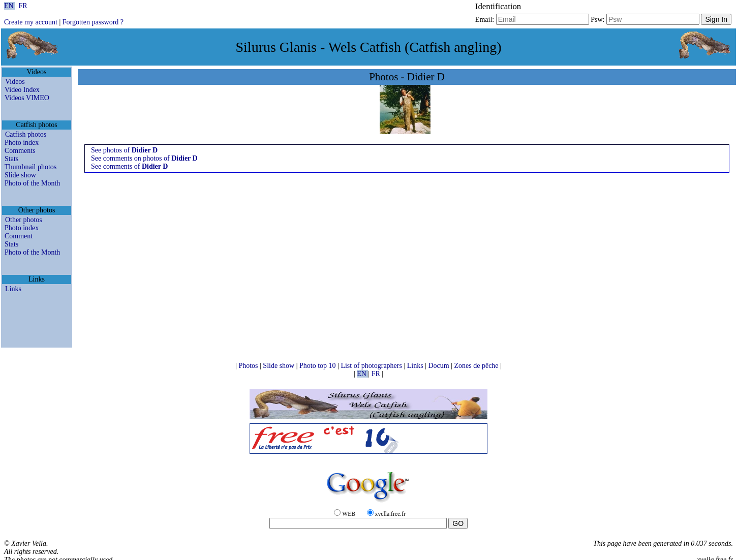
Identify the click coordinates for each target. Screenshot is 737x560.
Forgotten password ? (93, 22)
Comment (19, 236)
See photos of (124, 150)
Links (13, 289)
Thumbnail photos (30, 167)
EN (10, 6)
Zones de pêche (477, 366)
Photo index (22, 143)
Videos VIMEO (27, 98)
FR (23, 6)
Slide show (20, 175)
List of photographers (372, 366)
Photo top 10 (318, 366)
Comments (20, 151)
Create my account (31, 22)
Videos (15, 82)
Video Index (22, 90)
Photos (249, 366)
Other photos (24, 220)
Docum (439, 366)
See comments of (129, 166)
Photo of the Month (32, 183)
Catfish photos (26, 134)
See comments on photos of (144, 158)
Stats (11, 159)
